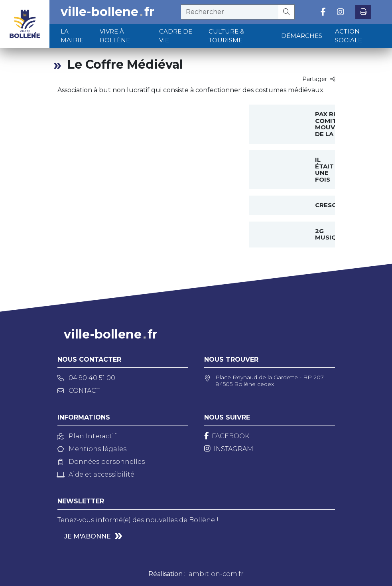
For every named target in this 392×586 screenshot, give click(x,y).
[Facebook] (227, 436)
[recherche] (230, 12)
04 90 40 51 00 (86, 378)
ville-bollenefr (107, 12)
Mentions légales (92, 449)
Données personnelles (101, 462)
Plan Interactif (87, 436)
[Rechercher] (287, 12)
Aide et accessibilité (96, 474)
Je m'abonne (88, 536)
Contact (79, 391)
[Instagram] (229, 449)
